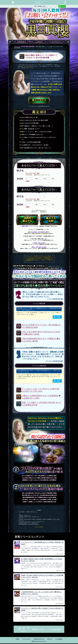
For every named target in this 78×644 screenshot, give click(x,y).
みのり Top (17, 46)
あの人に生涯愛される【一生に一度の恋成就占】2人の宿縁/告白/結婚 (41, 326)
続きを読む (57, 317)
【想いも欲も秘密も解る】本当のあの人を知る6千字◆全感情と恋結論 (41, 333)
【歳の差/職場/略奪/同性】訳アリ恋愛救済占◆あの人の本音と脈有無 (41, 340)
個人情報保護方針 (30, 260)
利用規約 (14, 639)
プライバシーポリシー (24, 639)
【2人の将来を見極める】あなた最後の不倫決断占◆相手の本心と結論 (39, 478)
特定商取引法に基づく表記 (39, 639)
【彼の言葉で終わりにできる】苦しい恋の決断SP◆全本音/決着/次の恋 (39, 495)
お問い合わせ (51, 639)
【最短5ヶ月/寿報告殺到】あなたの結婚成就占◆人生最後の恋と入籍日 (41, 397)
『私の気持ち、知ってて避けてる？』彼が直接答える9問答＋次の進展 (39, 500)
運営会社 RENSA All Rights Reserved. (39, 642)
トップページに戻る (39, 527)
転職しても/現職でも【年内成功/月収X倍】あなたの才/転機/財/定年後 (42, 404)
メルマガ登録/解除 (62, 639)
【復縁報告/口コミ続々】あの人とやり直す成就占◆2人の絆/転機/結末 (39, 480)
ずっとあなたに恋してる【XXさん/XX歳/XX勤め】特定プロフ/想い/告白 (41, 390)
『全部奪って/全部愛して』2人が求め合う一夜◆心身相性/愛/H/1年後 (39, 502)
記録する (34, 212)
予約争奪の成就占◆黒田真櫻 (27, 46)
